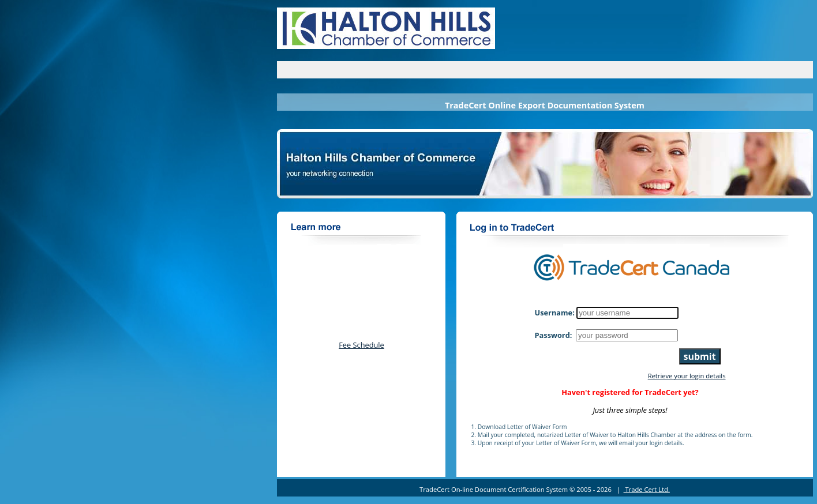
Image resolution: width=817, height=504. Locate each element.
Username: (555, 313)
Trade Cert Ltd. (647, 489)
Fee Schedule (361, 345)
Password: (554, 335)
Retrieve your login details (687, 376)
